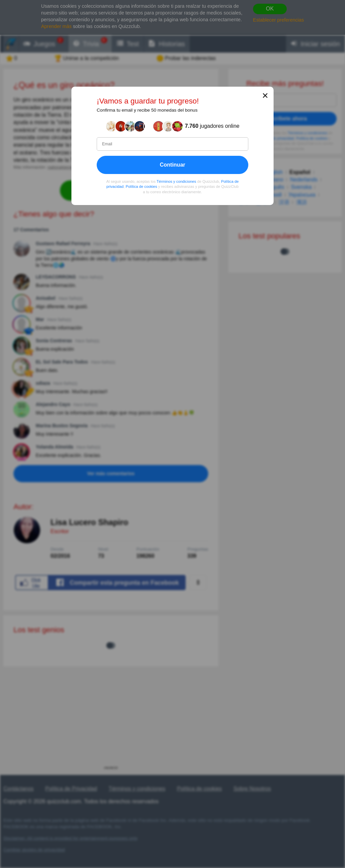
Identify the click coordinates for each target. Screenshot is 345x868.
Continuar (172, 165)
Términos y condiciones (177, 181)
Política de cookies (141, 187)
